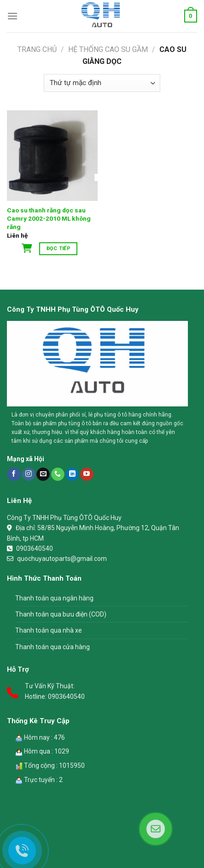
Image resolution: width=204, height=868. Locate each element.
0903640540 (35, 548)
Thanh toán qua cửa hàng (52, 647)
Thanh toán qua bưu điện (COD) (61, 614)
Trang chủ (37, 49)
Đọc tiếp (59, 248)
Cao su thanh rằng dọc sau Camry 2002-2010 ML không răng (49, 218)
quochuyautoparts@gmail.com (62, 559)
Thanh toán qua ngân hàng (54, 598)
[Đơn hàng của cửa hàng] (102, 83)
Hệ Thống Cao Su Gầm (108, 49)
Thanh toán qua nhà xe (49, 630)
